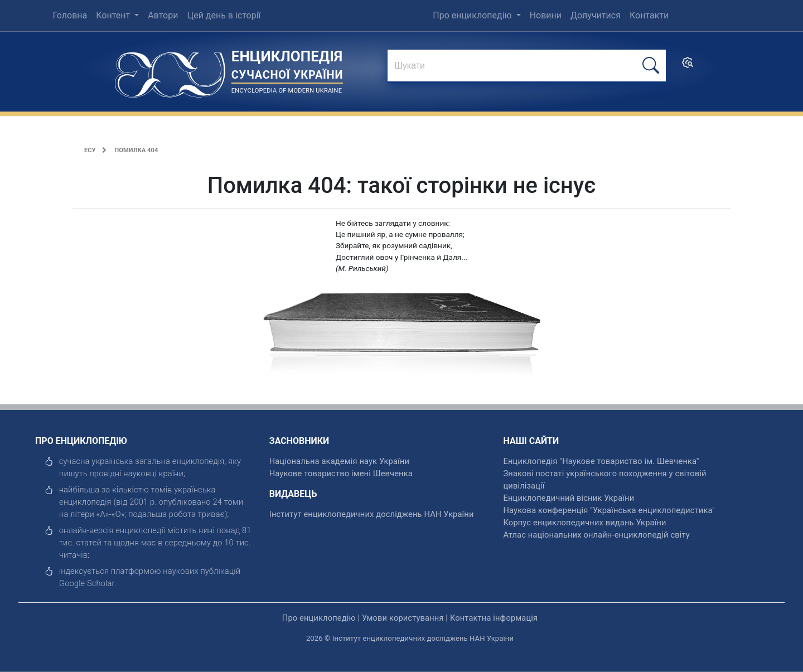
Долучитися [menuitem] (596, 15)
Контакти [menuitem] (649, 15)
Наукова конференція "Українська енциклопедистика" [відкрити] (609, 510)
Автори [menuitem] (163, 15)
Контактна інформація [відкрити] (494, 618)
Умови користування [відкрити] (403, 618)
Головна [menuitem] (70, 15)
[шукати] (651, 66)
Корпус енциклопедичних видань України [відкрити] (585, 523)
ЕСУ (90, 150)
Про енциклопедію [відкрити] (319, 618)
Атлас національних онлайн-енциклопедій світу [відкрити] (597, 535)
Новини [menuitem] (546, 15)
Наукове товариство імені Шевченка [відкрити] (341, 473)
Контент (114, 15)
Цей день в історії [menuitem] (224, 15)
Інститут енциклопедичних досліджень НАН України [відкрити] (372, 514)
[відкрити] (87, 583)
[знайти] (527, 66)
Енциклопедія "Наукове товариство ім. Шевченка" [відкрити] (601, 461)
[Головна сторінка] (170, 71)
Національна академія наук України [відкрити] (339, 461)
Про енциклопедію (473, 15)
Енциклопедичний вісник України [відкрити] (569, 498)
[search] (688, 66)
